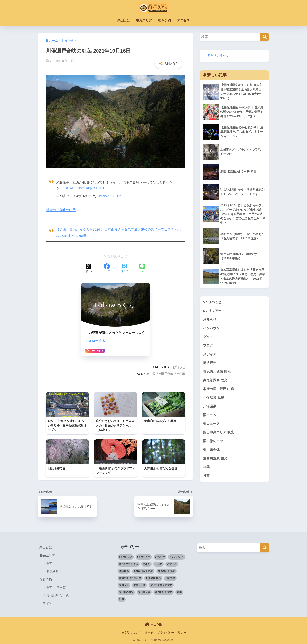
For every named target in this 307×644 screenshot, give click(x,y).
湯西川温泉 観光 (215, 461)
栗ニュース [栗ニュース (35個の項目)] (139, 585)
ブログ (208, 347)
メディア (210, 356)
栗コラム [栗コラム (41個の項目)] (124, 585)
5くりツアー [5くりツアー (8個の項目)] (144, 556)
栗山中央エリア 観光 (219, 434)
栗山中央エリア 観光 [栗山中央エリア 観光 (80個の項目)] (161, 585)
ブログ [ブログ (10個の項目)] (159, 563)
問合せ (149, 632)
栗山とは (124, 20)
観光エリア (144, 20)
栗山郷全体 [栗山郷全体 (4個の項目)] (144, 592)
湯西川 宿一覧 (56, 587)
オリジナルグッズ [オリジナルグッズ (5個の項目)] (129, 563)
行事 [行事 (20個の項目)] (122, 599)
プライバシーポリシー (172, 632)
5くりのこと (212, 303)
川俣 (152, 373)
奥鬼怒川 (52, 571)
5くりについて (132, 632)
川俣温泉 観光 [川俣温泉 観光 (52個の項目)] (153, 578)
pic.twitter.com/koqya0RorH (84, 188)
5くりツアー (212, 312)
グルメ (208, 338)
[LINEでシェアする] (142, 268)
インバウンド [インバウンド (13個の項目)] (177, 556)
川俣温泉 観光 (214, 399)
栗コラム (210, 417)
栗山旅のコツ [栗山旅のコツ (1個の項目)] (126, 592)
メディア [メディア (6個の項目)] (172, 563)
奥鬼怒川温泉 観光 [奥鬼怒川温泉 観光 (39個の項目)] (143, 571)
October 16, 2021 (110, 196)
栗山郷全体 (211, 452)
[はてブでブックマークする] (124, 268)
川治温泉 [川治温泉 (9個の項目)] (170, 578)
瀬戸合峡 (167, 373)
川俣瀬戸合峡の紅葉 (61, 210)
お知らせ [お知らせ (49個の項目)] (160, 556)
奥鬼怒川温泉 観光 (217, 373)
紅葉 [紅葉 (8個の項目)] (179, 592)
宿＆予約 (164, 20)
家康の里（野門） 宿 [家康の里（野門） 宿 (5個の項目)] (130, 578)
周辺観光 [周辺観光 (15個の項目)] (124, 571)
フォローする (95, 340)
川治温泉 (210, 408)
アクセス (183, 20)
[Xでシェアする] (89, 268)
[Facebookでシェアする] (107, 268)
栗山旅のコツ (213, 443)
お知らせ (179, 366)
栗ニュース (211, 425)
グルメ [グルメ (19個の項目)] (146, 563)
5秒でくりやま (218, 56)
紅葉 (182, 373)
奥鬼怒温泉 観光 (215, 382)
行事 (206, 478)
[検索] (265, 37)
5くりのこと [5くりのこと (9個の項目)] (126, 556)
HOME (154, 624)
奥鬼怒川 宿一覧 (58, 595)
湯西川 (51, 564)
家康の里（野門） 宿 (219, 390)
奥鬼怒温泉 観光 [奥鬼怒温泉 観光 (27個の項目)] (167, 571)
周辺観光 (210, 364)
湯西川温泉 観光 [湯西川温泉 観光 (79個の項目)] (164, 592)
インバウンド (213, 329)
